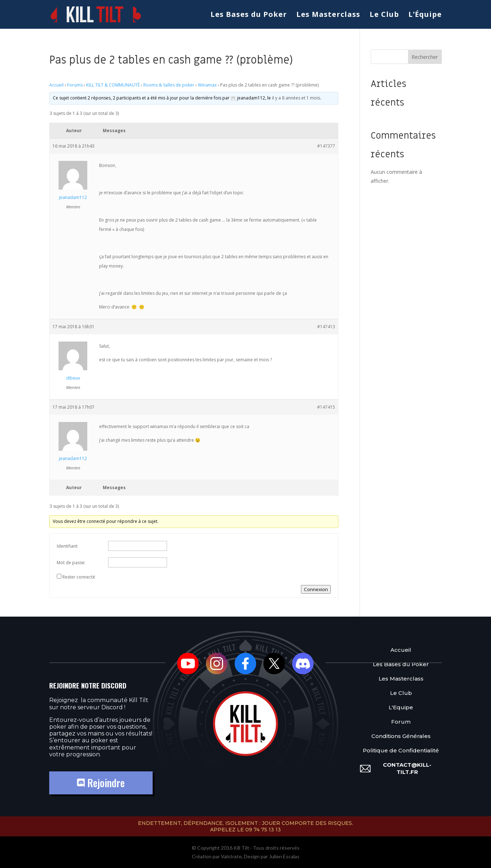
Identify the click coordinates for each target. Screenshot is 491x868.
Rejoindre (101, 783)
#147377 (326, 146)
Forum (401, 721)
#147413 (326, 327)
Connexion (316, 589)
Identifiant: (68, 546)
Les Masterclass (328, 15)
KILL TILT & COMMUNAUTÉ (113, 85)
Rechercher (425, 57)
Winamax (207, 85)
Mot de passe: (71, 563)
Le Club (384, 15)
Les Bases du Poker (249, 15)
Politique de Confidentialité (401, 750)
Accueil (56, 85)
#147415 (326, 407)
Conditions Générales (401, 736)
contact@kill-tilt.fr (407, 768)
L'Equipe (401, 707)
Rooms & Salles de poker (169, 85)
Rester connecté (79, 577)
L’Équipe (425, 15)
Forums (75, 85)
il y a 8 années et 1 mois (296, 98)
